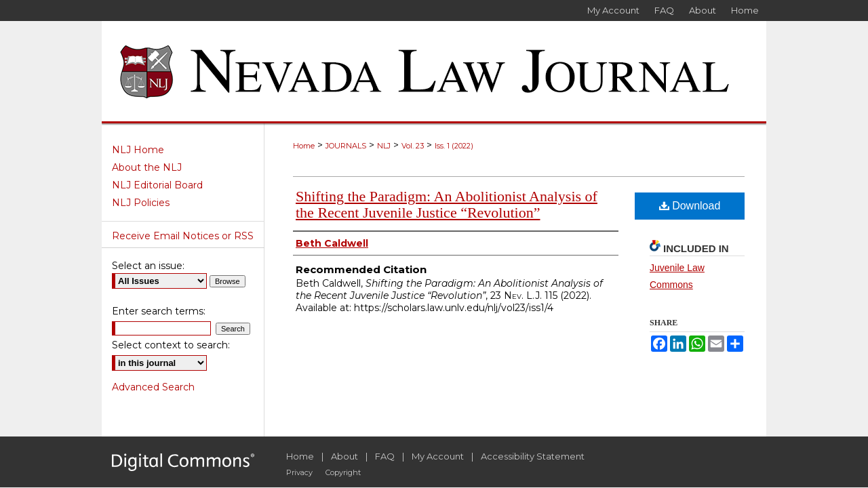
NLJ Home (138, 150)
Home (304, 146)
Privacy (299, 472)
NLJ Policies (141, 203)
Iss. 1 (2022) (454, 146)
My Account (438, 456)
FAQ (385, 456)
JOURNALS (346, 146)
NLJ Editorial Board (157, 185)
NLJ (384, 146)
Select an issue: (148, 266)
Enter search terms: (159, 311)
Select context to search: (171, 345)
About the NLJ (147, 167)
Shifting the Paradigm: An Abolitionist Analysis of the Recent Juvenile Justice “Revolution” (447, 204)
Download (690, 206)
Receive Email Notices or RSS (183, 236)
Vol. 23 (413, 146)
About (344, 456)
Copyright (343, 472)
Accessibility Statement (533, 456)
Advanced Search (153, 387)
